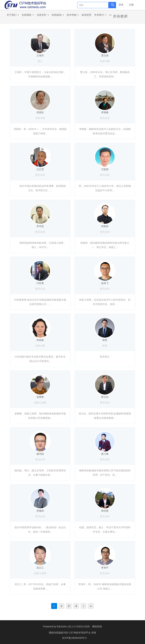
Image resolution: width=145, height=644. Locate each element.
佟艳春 (40, 340)
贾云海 (105, 56)
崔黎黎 (40, 397)
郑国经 (40, 112)
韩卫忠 (105, 397)
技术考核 (73, 15)
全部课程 (28, 15)
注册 (131, 5)
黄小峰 (105, 454)
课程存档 (97, 626)
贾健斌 (40, 511)
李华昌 (40, 226)
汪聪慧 (105, 169)
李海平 (105, 568)
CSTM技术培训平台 (80, 633)
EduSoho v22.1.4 (66, 626)
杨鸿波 (40, 454)
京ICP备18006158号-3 (74, 638)
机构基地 (58, 15)
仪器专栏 (43, 15)
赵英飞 (105, 283)
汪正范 (40, 169)
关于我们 (13, 15)
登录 (121, 5)
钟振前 (105, 226)
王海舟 (40, 56)
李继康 (105, 112)
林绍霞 (105, 511)
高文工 (40, 568)
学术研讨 (100, 15)
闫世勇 (40, 283)
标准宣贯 (86, 15)
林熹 (105, 340)
